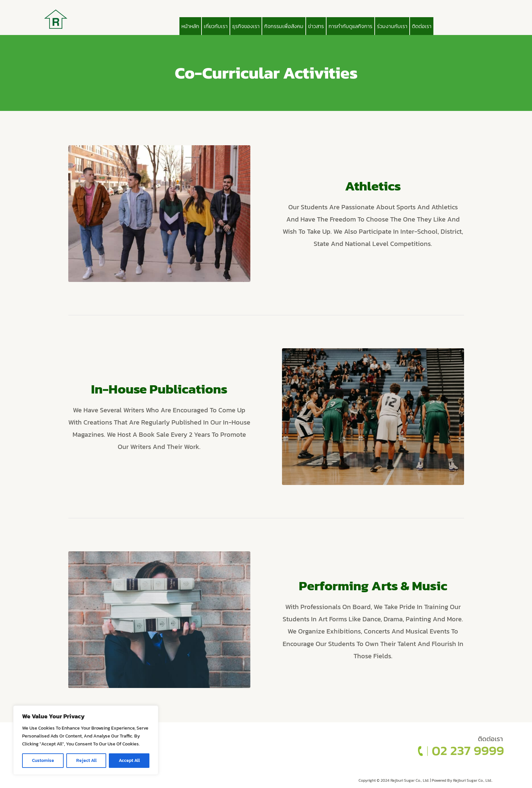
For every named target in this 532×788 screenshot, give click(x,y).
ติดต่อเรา (422, 26)
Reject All (86, 760)
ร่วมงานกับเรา (392, 26)
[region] (86, 740)
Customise (43, 760)
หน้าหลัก (190, 26)
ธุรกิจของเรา (246, 26)
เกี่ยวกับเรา (216, 26)
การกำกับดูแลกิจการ (350, 26)
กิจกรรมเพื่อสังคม (284, 26)
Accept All (129, 760)
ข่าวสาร (316, 26)
